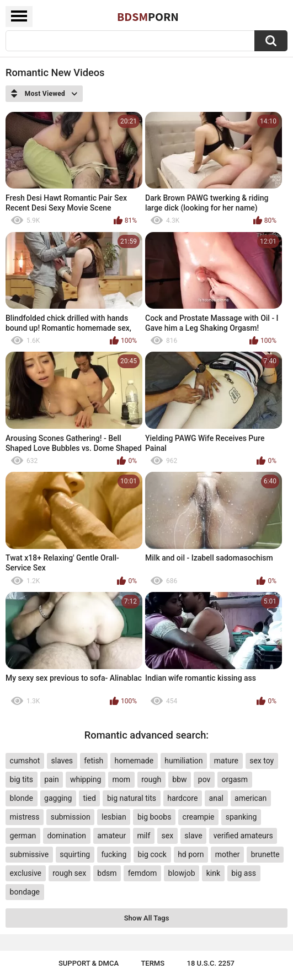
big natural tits (132, 798)
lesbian (114, 817)
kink (213, 873)
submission (71, 817)
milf (143, 836)
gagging (58, 798)
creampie (199, 817)
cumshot (25, 761)
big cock (152, 854)
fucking (114, 854)
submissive (29, 854)
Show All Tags (147, 918)
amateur (111, 836)
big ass (244, 873)
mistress (25, 817)
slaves (62, 761)
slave (193, 836)
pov (204, 779)
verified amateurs (243, 836)
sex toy (262, 761)
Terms (153, 963)
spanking (241, 817)
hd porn (191, 854)
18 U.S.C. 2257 (211, 963)
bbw (179, 779)
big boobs (155, 817)
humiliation (183, 761)
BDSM (148, 17)
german (23, 836)
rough (151, 779)
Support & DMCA (89, 963)
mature (226, 761)
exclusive (26, 873)
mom (122, 779)
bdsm (107, 873)
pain (52, 779)
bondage (25, 892)
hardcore (182, 798)
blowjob (182, 873)
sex (168, 836)
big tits (22, 779)
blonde (22, 798)
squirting (75, 854)
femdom (143, 873)
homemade (134, 761)
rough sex (69, 873)
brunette (265, 854)
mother (228, 854)
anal (216, 798)
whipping (86, 779)
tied (89, 798)
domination (66, 836)
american (251, 798)
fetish (94, 761)
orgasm (235, 779)
